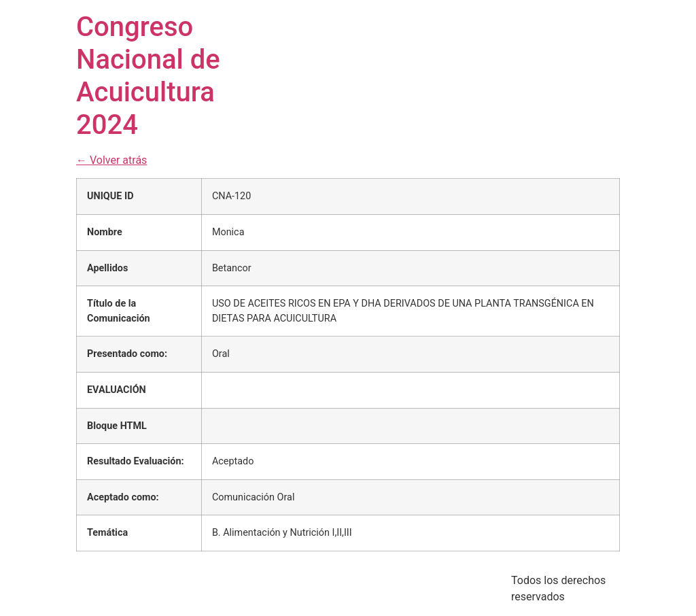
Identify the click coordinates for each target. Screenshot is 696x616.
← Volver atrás (111, 160)
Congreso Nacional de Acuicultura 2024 (148, 76)
